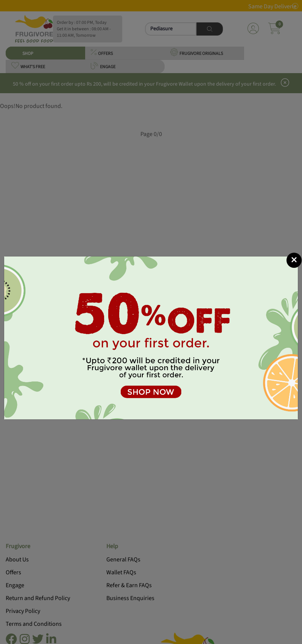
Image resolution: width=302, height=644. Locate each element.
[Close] (294, 260)
